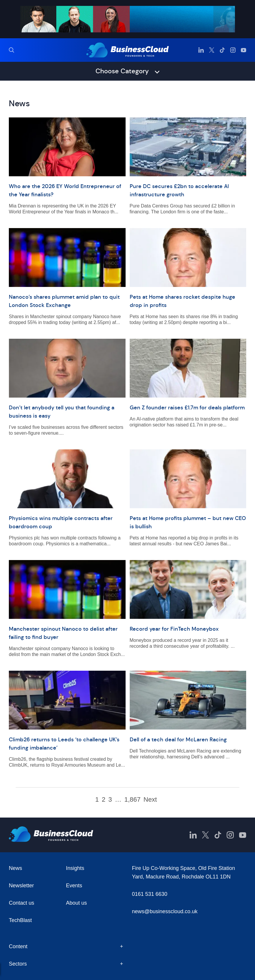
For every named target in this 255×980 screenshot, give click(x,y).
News (15, 868)
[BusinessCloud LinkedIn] (201, 50)
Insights (75, 868)
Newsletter (21, 886)
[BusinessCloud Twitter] (212, 50)
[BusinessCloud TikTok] (222, 50)
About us (76, 903)
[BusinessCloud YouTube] (244, 50)
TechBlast (20, 920)
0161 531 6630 (150, 894)
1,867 (133, 800)
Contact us (22, 903)
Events (74, 886)
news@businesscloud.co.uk (165, 911)
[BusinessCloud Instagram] (233, 50)
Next (150, 800)
